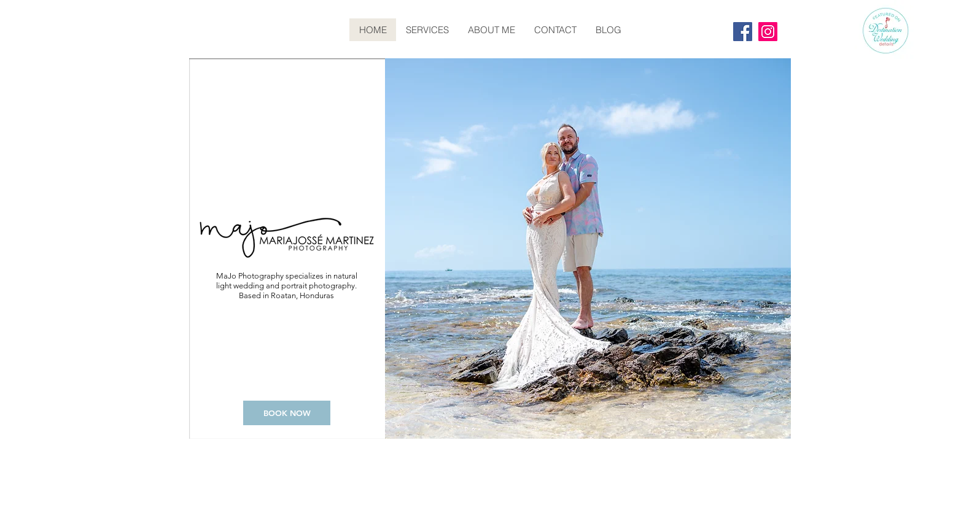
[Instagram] (768, 32)
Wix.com (765, 453)
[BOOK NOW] (287, 413)
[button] (588, 248)
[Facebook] (743, 32)
